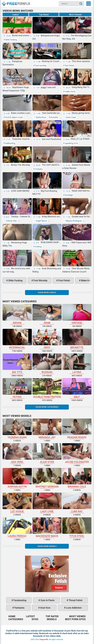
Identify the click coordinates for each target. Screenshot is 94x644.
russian (47, 364)
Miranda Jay (47, 429)
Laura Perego (17, 527)
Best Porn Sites (75, 619)
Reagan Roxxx (77, 429)
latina (77, 364)
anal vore (45, 608)
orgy (47, 339)
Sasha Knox (41, 117)
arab (47, 314)
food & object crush (14, 117)
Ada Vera (17, 453)
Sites (35, 619)
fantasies (19, 608)
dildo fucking (11, 40)
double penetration (47, 388)
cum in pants (47, 600)
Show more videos (47, 292)
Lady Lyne (47, 503)
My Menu (89, 4)
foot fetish (69, 65)
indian (17, 314)
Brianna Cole (77, 478)
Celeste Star (11, 221)
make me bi (70, 91)
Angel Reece (41, 221)
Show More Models (47, 546)
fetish (17, 388)
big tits (17, 364)
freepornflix (44, 639)
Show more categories (47, 407)
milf (77, 388)
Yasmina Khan (17, 429)
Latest (16, 15)
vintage (77, 314)
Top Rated (44, 15)
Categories (16, 619)
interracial (17, 339)
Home (16, 2)
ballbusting (10, 143)
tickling (38, 247)
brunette (54, 117)
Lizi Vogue (17, 503)
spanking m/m (71, 143)
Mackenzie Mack (47, 527)
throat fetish (75, 600)
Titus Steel (77, 527)
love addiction (74, 608)
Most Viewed (75, 15)
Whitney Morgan (47, 478)
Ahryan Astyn (17, 478)
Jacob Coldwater (77, 453)
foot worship (41, 65)
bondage (69, 195)
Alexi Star (47, 453)
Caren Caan (71, 117)
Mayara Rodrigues (73, 221)
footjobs (39, 169)
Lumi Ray (77, 503)
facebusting (20, 600)
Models (52, 619)
